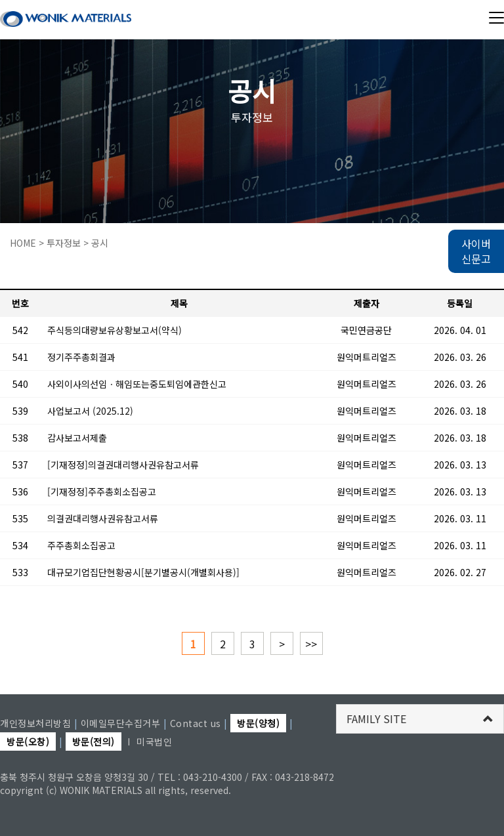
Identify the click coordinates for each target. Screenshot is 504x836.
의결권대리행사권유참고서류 (103, 518)
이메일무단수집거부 (121, 723)
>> (311, 644)
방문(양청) (258, 723)
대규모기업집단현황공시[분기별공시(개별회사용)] (143, 572)
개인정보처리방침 (35, 723)
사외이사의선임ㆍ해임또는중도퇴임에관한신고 (137, 384)
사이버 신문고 (476, 251)
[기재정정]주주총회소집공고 (102, 491)
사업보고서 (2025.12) (90, 411)
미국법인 (154, 742)
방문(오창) (28, 742)
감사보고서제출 (77, 438)
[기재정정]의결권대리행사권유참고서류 (123, 465)
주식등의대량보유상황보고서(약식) (115, 330)
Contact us (196, 723)
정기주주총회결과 (81, 357)
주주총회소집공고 (81, 545)
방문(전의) (94, 742)
